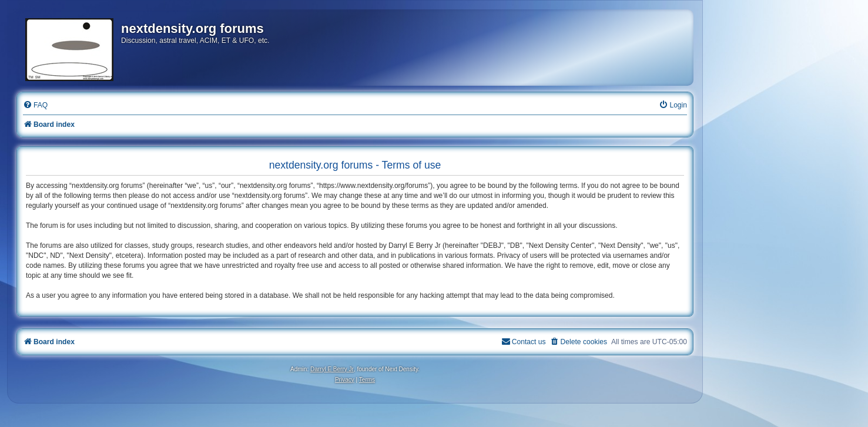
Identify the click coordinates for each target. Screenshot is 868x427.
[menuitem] (35, 105)
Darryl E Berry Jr (332, 369)
